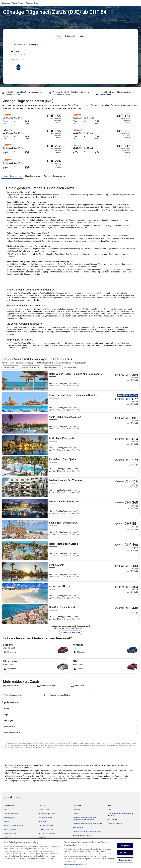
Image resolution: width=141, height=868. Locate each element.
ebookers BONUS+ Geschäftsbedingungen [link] (87, 832)
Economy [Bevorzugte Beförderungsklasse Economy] (124, 45)
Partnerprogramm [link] (10, 818)
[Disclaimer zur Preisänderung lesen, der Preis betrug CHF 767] (120, 460)
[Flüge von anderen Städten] (71, 695)
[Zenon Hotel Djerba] (94, 593)
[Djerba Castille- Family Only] (94, 508)
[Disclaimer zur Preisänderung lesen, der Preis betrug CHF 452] (120, 503)
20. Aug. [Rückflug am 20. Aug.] (122, 53)
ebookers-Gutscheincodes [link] (47, 834)
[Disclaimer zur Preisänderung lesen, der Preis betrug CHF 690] (120, 524)
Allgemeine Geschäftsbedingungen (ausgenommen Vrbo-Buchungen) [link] (85, 819)
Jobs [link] (6, 810)
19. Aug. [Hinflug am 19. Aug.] (101, 53)
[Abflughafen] (29, 52)
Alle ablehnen (125, 853)
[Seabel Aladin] (94, 572)
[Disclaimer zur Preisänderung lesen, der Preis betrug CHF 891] (120, 418)
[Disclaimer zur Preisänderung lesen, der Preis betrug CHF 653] (120, 481)
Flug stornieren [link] (113, 820)
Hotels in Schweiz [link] (44, 810)
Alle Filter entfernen (70, 367)
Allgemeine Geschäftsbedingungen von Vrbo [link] (88, 824)
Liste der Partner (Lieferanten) (76, 864)
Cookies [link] (76, 814)
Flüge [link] (14, 3)
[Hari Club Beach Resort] (94, 614)
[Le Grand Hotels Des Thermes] (94, 487)
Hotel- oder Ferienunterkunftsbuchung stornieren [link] (120, 815)
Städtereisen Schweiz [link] (46, 826)
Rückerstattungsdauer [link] (115, 824)
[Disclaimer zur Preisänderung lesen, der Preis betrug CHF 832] (120, 439)
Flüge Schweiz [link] (43, 822)
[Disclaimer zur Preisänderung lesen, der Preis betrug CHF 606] (120, 545)
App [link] (5, 838)
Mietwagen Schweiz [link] (45, 818)
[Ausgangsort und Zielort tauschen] (50, 52)
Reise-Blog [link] (42, 838)
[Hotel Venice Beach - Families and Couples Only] (94, 381)
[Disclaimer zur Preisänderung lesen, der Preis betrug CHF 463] (120, 375)
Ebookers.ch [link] (6, 3)
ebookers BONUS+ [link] (10, 834)
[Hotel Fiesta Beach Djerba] (94, 551)
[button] (70, 709)
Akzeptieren (125, 846)
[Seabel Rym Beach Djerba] (94, 530)
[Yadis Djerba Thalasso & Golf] (94, 424)
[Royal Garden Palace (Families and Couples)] (94, 402)
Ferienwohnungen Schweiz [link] (47, 814)
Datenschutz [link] (77, 810)
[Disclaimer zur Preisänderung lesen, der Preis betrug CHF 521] (120, 566)
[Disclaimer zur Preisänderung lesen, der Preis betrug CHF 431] (120, 587)
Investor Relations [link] (10, 830)
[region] (70, 853)
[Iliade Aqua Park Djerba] (94, 445)
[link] (20, 686)
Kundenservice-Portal (117, 254)
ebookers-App (105, 94)
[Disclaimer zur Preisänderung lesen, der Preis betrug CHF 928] (120, 399)
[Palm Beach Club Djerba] (94, 466)
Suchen (70, 67)
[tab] (59, 36)
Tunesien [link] (21, 3)
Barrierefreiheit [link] (78, 828)
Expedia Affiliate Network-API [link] (14, 826)
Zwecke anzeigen (125, 860)
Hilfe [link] (109, 810)
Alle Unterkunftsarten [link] (46, 830)
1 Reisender (110, 45)
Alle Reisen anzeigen (70, 633)
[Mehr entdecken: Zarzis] (25, 695)
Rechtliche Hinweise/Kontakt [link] (83, 836)
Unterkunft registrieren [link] (11, 814)
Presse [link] (6, 822)
